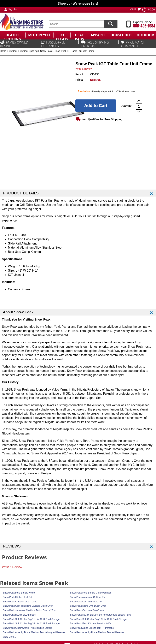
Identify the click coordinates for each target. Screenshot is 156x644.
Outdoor (13, 51)
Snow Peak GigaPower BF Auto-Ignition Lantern (28, 628)
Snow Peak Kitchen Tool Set (17, 597)
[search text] (76, 24)
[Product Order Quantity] (139, 106)
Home (3, 51)
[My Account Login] (6, 9)
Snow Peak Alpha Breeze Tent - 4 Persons (92, 628)
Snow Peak (46, 51)
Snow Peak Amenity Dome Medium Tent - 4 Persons (97, 632)
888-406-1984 (144, 26)
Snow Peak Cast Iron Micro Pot (86, 602)
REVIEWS (12, 546)
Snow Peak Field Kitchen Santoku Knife (90, 623)
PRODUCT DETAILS (21, 193)
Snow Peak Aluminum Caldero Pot (88, 597)
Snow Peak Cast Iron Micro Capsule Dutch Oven (28, 606)
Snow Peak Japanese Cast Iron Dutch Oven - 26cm (29, 610)
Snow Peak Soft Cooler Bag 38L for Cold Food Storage (31, 623)
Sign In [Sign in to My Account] (12, 9)
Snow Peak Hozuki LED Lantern (19, 615)
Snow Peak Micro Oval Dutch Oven (88, 606)
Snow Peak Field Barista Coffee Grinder (91, 593)
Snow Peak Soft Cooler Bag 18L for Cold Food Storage (98, 619)
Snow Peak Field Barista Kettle (19, 593)
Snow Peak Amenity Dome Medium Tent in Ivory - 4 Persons (34, 632)
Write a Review (84, 69)
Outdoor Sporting (29, 51)
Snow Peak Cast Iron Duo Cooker (87, 610)
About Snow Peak (18, 312)
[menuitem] (13, 35)
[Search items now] (111, 24)
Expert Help (143, 22)
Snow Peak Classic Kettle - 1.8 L (20, 602)
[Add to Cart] (96, 106)
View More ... (10, 637)
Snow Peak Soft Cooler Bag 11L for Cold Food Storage (31, 619)
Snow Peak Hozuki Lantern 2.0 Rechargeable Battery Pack (100, 615)
